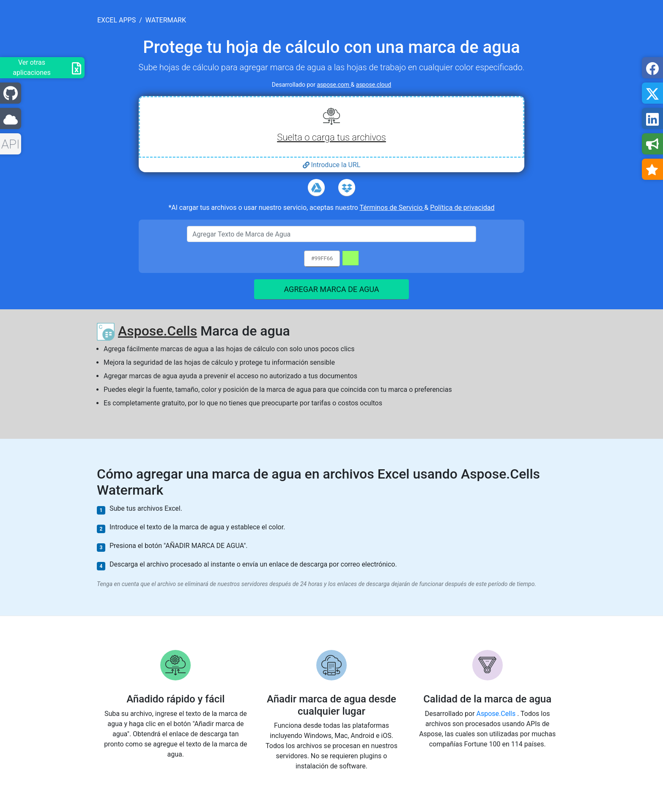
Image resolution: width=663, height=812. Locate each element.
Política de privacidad (462, 208)
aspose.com (334, 85)
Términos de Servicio (392, 208)
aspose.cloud (374, 85)
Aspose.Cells (158, 331)
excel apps (116, 20)
